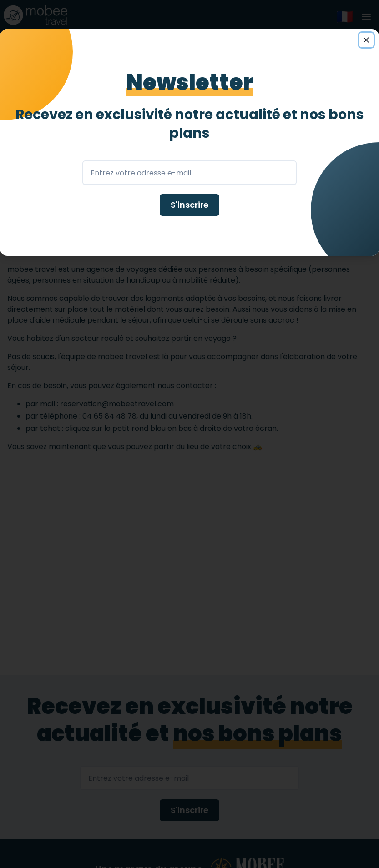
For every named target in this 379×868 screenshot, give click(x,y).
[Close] (366, 40)
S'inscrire (189, 205)
